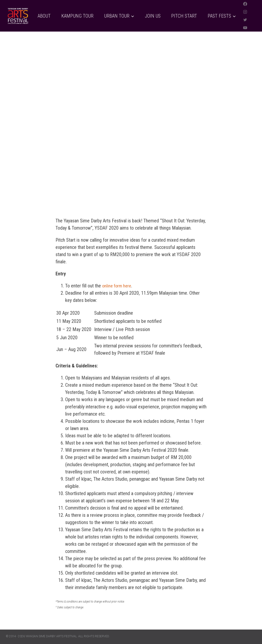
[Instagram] (245, 12)
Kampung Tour (77, 16)
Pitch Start (184, 16)
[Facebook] (245, 4)
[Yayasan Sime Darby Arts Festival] (18, 16)
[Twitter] (245, 20)
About (44, 16)
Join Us (153, 16)
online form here (118, 286)
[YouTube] (245, 28)
